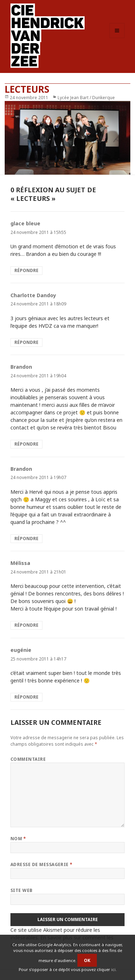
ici (113, 969)
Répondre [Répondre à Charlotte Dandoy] (26, 342)
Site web (22, 890)
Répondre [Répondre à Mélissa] (26, 625)
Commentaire (28, 759)
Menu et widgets (117, 38)
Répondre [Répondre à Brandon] (26, 444)
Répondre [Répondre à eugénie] (26, 697)
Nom (18, 839)
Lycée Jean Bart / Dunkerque (86, 98)
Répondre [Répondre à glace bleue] (26, 270)
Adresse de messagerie (42, 864)
